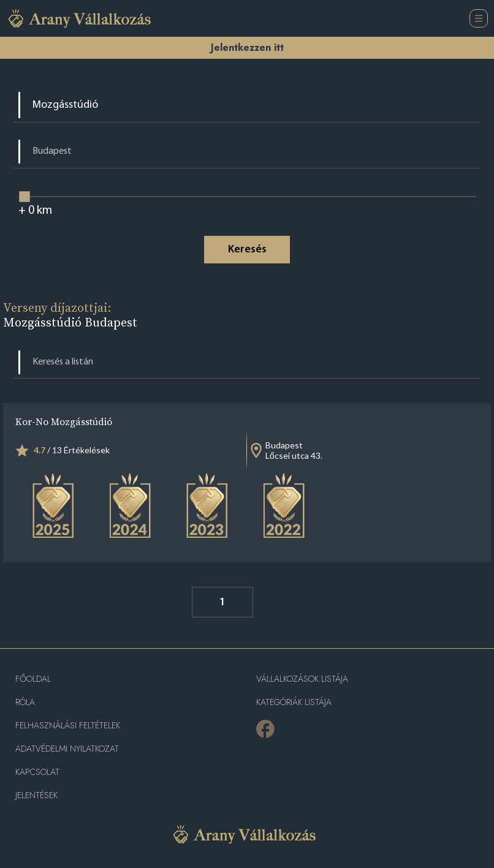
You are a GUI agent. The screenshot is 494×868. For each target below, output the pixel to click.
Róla (25, 702)
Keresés (247, 250)
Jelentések (36, 795)
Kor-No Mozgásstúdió (64, 421)
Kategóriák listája (294, 702)
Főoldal (33, 679)
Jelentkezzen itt (247, 47)
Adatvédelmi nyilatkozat (67, 749)
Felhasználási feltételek (68, 726)
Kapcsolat (37, 772)
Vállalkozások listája (302, 679)
